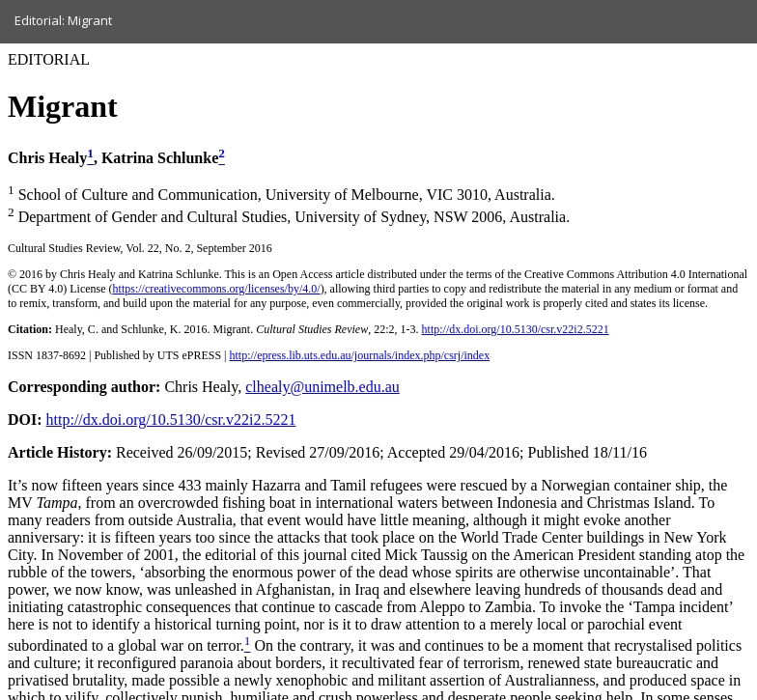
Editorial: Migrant (63, 20)
